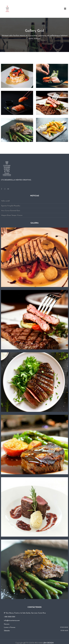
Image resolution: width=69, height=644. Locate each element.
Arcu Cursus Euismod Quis (11, 211)
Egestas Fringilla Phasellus (11, 206)
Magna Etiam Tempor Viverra (12, 215)
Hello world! (5, 201)
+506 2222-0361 (10, 617)
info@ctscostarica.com (12, 621)
